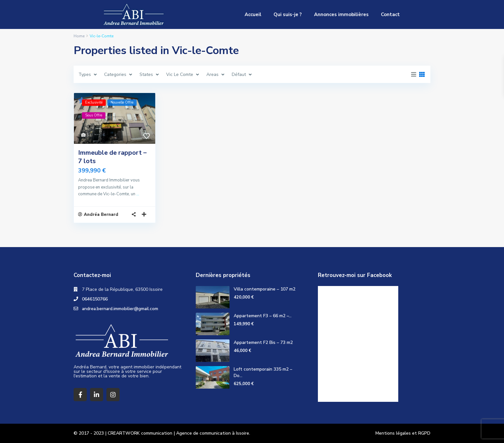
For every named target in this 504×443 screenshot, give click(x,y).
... (138, 194)
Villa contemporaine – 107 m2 (265, 289)
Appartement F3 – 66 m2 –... (263, 316)
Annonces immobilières (341, 14)
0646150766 (95, 299)
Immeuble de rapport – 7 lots (112, 157)
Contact (390, 14)
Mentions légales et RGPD (403, 433)
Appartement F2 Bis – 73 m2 (263, 342)
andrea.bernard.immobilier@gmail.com (121, 309)
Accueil (253, 14)
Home (79, 36)
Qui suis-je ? (288, 14)
